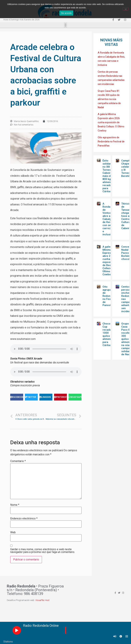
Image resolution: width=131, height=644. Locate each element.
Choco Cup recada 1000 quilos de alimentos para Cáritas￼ (108, 334)
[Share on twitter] (31, 397)
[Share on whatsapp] (75, 397)
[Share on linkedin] (46, 397)
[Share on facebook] (17, 397)
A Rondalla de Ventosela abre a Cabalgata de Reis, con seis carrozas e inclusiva (109, 219)
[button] (65, 25)
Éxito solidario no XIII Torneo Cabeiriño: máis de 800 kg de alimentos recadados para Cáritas (109, 176)
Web (13, 532)
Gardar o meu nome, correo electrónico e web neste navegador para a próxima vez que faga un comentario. (43, 551)
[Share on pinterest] (61, 397)
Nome (15, 505)
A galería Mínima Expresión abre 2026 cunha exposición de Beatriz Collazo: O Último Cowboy (111, 122)
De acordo (66, 13)
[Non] (126, 9)
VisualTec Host (42, 600)
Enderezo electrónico (24, 519)
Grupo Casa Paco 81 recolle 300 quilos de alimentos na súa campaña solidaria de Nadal (109, 99)
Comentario (18, 461)
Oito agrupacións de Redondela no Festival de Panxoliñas (111, 141)
